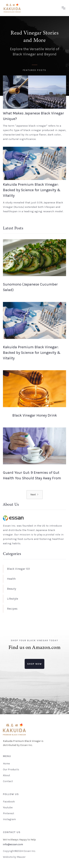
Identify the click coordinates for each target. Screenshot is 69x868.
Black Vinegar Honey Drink (35, 415)
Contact (8, 781)
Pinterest (9, 813)
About (7, 775)
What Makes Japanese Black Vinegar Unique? (33, 116)
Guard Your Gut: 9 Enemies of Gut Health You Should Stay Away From (32, 475)
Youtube (8, 807)
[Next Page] (35, 495)
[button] (63, 8)
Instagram (9, 819)
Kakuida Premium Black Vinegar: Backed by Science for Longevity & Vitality (32, 190)
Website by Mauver (14, 857)
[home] (31, 8)
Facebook (9, 801)
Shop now (34, 664)
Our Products (11, 769)
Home (6, 763)
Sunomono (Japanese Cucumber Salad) (30, 287)
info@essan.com (13, 844)
